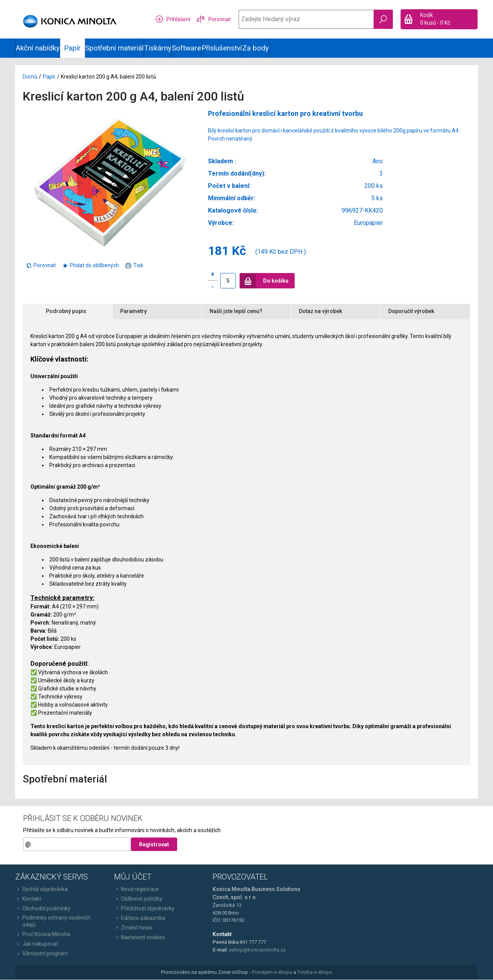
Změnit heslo (133, 928)
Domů (30, 77)
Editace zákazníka (140, 918)
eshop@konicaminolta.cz (257, 950)
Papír (49, 77)
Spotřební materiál (114, 48)
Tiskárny (158, 48)
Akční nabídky (38, 48)
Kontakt (28, 899)
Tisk (135, 265)
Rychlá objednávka (42, 890)
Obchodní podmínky (43, 909)
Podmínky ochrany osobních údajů (53, 921)
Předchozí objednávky (144, 909)
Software (186, 48)
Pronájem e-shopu (272, 972)
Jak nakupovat (37, 944)
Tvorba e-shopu (315, 972)
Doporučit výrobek (411, 312)
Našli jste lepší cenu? (236, 312)
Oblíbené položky (138, 899)
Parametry (133, 312)
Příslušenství (222, 48)
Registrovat (154, 845)
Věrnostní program (42, 954)
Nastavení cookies (139, 938)
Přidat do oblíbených (91, 265)
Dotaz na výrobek (320, 312)
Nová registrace (137, 890)
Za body (256, 48)
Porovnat (41, 265)
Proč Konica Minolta (43, 935)
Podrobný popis (66, 312)
